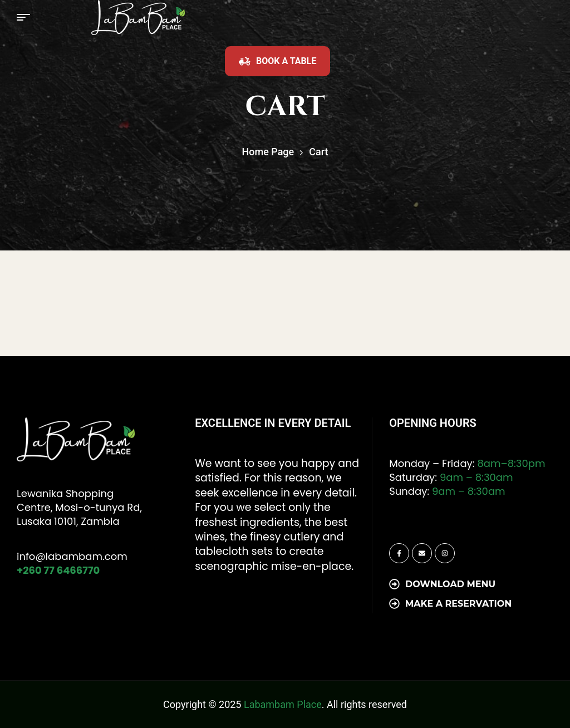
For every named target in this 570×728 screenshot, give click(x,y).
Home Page (268, 152)
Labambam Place (283, 704)
